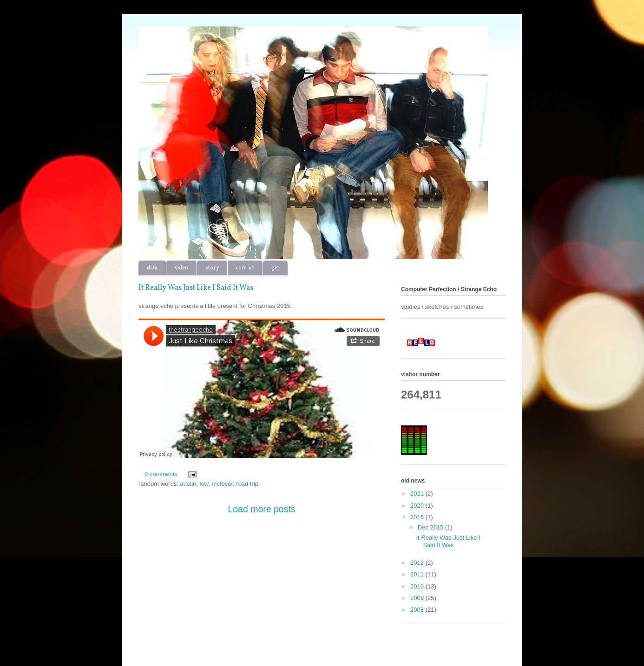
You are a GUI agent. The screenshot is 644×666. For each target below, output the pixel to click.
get (275, 268)
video (181, 268)
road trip (247, 484)
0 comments (161, 474)
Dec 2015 (431, 527)
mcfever (223, 484)
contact (245, 268)
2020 (418, 506)
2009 (418, 598)
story (212, 268)
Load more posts (261, 509)
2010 (418, 586)
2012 (418, 563)
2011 (418, 574)
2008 (418, 610)
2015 (418, 517)
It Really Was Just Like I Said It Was (196, 288)
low (204, 484)
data (152, 268)
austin (188, 484)
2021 (418, 493)
